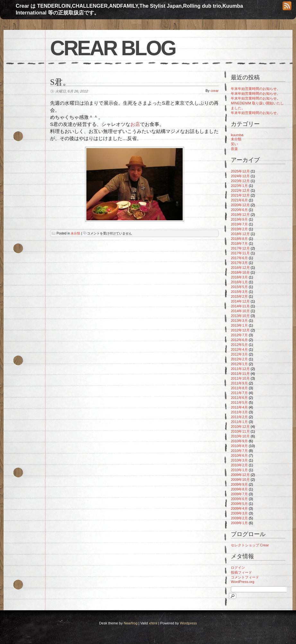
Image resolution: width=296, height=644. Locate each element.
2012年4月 (239, 349)
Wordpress (188, 623)
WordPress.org (243, 582)
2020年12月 (240, 205)
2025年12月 (240, 171)
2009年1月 (239, 523)
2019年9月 (239, 219)
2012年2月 (239, 359)
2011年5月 (239, 402)
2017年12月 (240, 248)
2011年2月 (239, 417)
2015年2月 (239, 296)
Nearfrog (131, 623)
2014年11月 (240, 306)
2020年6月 (239, 210)
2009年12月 (240, 475)
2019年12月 (240, 215)
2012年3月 (239, 354)
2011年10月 (240, 378)
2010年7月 (239, 451)
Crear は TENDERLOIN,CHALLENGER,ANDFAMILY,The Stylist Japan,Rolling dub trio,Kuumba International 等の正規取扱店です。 (129, 9)
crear (215, 91)
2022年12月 (240, 190)
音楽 (234, 149)
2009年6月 (239, 499)
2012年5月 (239, 345)
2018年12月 (240, 234)
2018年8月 (239, 239)
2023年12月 (240, 181)
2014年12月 (240, 301)
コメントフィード (245, 577)
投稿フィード (241, 572)
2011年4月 (239, 407)
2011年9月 (239, 383)
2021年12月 (240, 195)
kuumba (237, 135)
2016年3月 (239, 277)
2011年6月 (239, 398)
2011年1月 (239, 422)
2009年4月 (239, 508)
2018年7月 (239, 243)
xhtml (153, 623)
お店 (135, 124)
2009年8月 (239, 489)
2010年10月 (240, 436)
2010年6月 (239, 455)
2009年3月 (239, 513)
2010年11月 (240, 431)
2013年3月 (239, 321)
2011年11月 (240, 374)
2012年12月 (240, 330)
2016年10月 (240, 272)
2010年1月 (239, 470)
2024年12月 (240, 176)
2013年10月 (240, 316)
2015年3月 (239, 292)
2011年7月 (239, 393)
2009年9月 (239, 484)
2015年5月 (239, 287)
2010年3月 (239, 460)
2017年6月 (239, 258)
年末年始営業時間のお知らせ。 (256, 89)
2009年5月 (239, 504)
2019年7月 (239, 224)
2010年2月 (239, 465)
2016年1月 (239, 282)
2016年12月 (240, 268)
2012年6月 (239, 340)
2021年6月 (239, 200)
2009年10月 (240, 480)
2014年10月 (240, 311)
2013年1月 (239, 325)
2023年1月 (239, 186)
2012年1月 (239, 364)
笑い (234, 144)
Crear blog (113, 48)
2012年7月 (239, 335)
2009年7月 (239, 494)
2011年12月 (240, 369)
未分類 (75, 233)
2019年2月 (239, 229)
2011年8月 (239, 388)
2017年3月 (239, 263)
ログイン (238, 568)
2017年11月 (240, 253)
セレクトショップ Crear (250, 545)
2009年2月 (239, 518)
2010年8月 (239, 446)
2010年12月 (240, 427)
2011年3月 (239, 412)
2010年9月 (239, 441)
